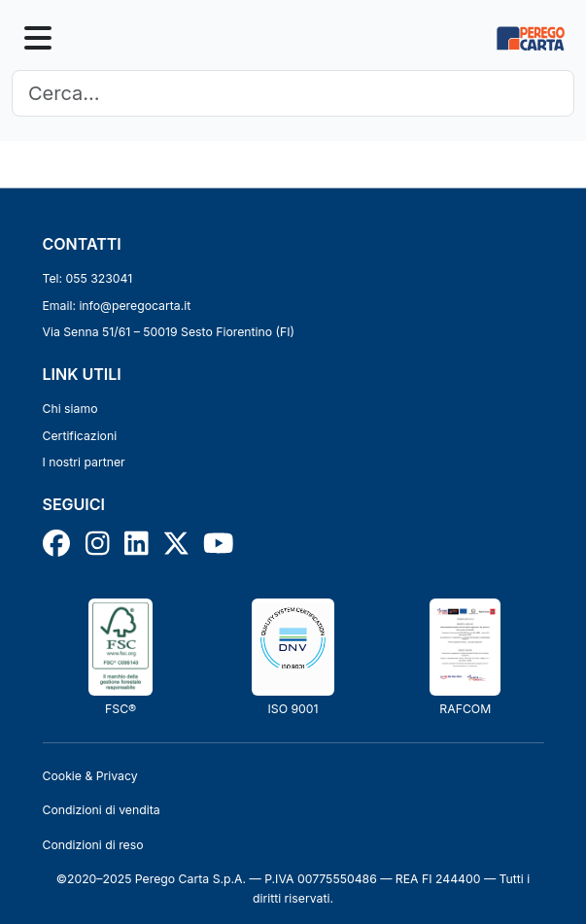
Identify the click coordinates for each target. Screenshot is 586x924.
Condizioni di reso (93, 845)
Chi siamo (70, 409)
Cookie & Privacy (90, 776)
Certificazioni (80, 436)
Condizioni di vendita (102, 810)
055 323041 (100, 278)
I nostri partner (84, 462)
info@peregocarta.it (135, 306)
